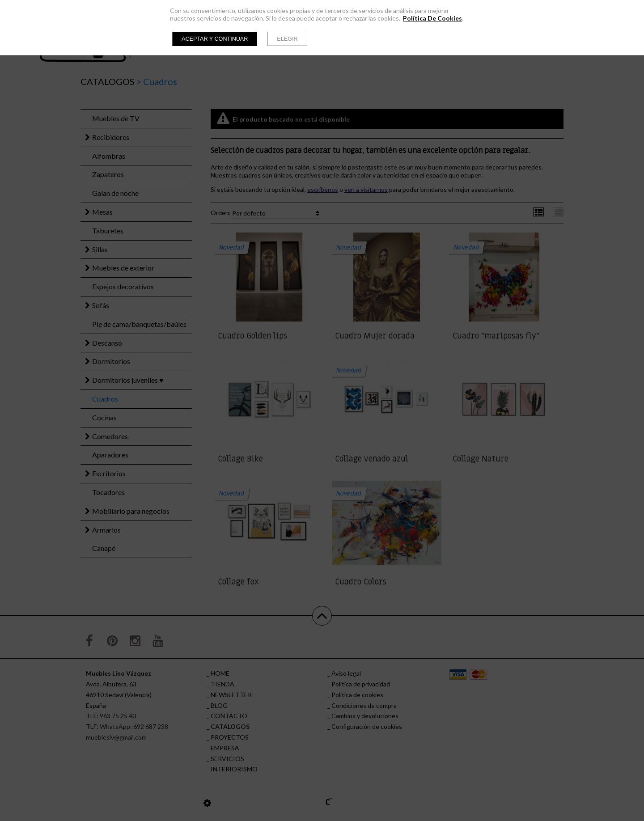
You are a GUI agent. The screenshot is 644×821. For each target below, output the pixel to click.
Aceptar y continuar (215, 39)
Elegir (287, 39)
